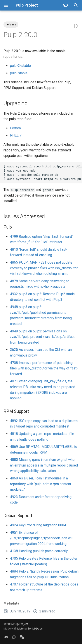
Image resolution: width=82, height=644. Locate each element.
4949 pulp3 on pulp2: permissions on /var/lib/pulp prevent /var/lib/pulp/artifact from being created (42, 337)
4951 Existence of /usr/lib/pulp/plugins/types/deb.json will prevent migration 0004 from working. (42, 538)
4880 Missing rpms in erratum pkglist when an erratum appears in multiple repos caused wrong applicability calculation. (44, 465)
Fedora (15, 128)
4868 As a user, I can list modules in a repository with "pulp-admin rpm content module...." (41, 484)
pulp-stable (19, 73)
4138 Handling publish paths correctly (39, 551)
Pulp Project (21, 624)
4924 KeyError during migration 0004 (38, 525)
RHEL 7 (16, 135)
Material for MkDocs (30, 629)
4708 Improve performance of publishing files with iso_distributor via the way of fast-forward (44, 368)
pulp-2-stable (20, 66)
